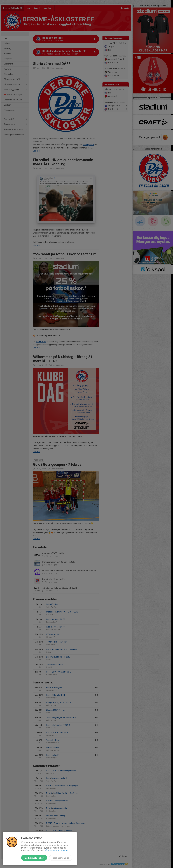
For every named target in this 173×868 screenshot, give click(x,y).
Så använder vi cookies (56, 850)
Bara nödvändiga (61, 858)
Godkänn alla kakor (34, 858)
